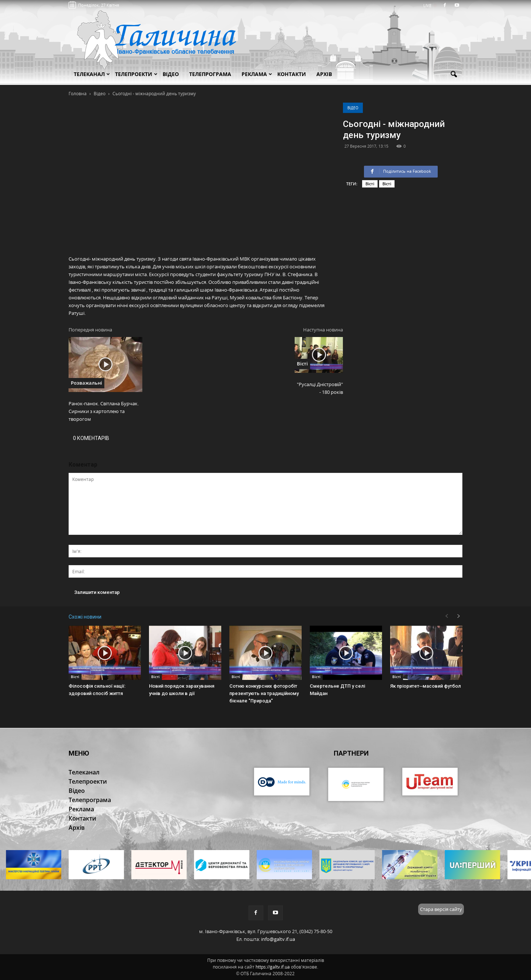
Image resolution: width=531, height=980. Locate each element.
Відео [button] (171, 74)
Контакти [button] (292, 74)
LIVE (430, 5)
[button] (454, 75)
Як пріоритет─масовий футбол (426, 686)
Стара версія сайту (441, 909)
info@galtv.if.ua (278, 939)
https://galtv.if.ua (273, 967)
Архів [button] (324, 74)
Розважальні (86, 383)
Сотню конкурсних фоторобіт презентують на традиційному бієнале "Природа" (264, 693)
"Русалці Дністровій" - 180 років (320, 388)
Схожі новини (85, 617)
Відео (353, 108)
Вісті (370, 184)
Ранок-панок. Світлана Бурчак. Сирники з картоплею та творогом (104, 411)
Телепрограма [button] (210, 74)
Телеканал (92, 74)
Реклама (257, 74)
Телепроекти (136, 74)
